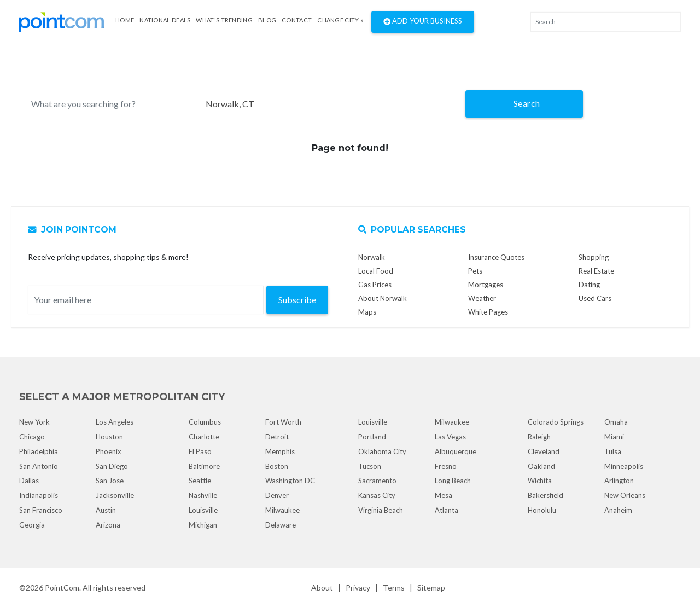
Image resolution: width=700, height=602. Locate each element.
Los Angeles (115, 422)
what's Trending (224, 20)
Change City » (340, 20)
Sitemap (431, 587)
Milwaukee (282, 510)
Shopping (594, 257)
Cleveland (544, 451)
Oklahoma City (382, 451)
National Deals (165, 20)
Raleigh (539, 437)
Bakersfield (546, 495)
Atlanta (447, 510)
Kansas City (377, 495)
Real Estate (596, 271)
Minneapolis (624, 466)
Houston (109, 437)
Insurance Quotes (496, 257)
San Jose (110, 481)
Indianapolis (39, 495)
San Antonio (39, 466)
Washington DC (290, 481)
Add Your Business (423, 22)
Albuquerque (456, 451)
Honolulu (542, 510)
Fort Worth (283, 422)
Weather (482, 298)
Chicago (32, 437)
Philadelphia (39, 451)
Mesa (444, 495)
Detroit (277, 437)
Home (125, 20)
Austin (106, 510)
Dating (589, 285)
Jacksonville (115, 495)
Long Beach (453, 481)
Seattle (200, 481)
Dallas (29, 481)
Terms (394, 587)
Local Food (376, 271)
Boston (277, 466)
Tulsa (613, 451)
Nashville (203, 495)
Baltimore (204, 466)
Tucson (370, 466)
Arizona (108, 525)
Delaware (281, 525)
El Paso (200, 451)
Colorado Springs (556, 422)
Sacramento (377, 481)
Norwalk (372, 257)
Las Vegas (450, 437)
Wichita (540, 481)
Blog (267, 20)
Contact (297, 20)
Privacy (358, 587)
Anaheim (618, 510)
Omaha (616, 422)
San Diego (112, 466)
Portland (372, 437)
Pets (475, 271)
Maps (367, 312)
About (322, 587)
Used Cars (595, 298)
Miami (614, 437)
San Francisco (41, 510)
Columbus (205, 422)
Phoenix (109, 451)
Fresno (446, 466)
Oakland (541, 466)
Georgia (32, 525)
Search (527, 103)
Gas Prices (375, 285)
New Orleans (625, 495)
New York (34, 422)
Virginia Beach (381, 510)
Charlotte (204, 437)
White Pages (488, 312)
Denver (277, 495)
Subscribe (297, 300)
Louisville (203, 510)
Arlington (619, 481)
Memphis (280, 451)
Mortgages (486, 285)
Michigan (203, 525)
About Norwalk (383, 298)
